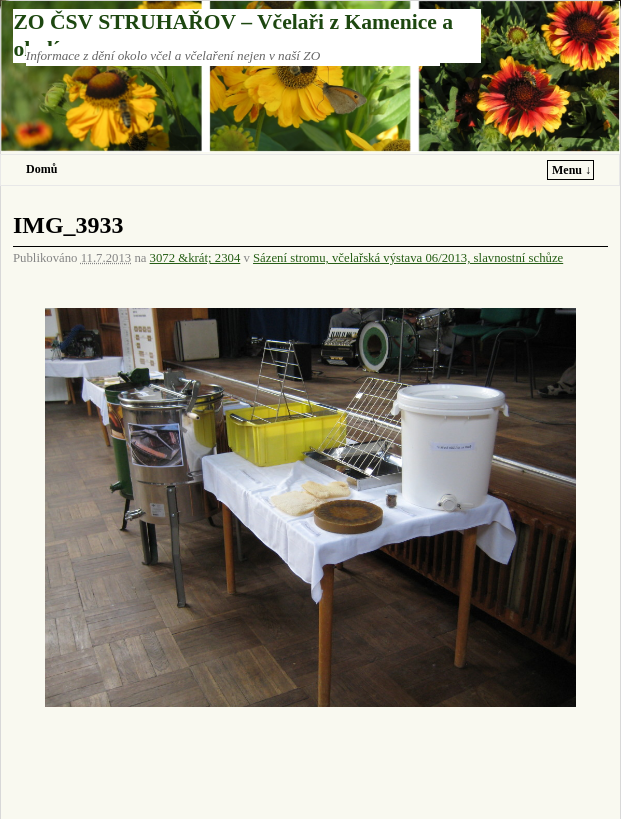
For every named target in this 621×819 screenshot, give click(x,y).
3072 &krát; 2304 (195, 258)
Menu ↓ (571, 170)
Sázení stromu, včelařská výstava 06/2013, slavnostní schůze (408, 258)
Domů (41, 169)
